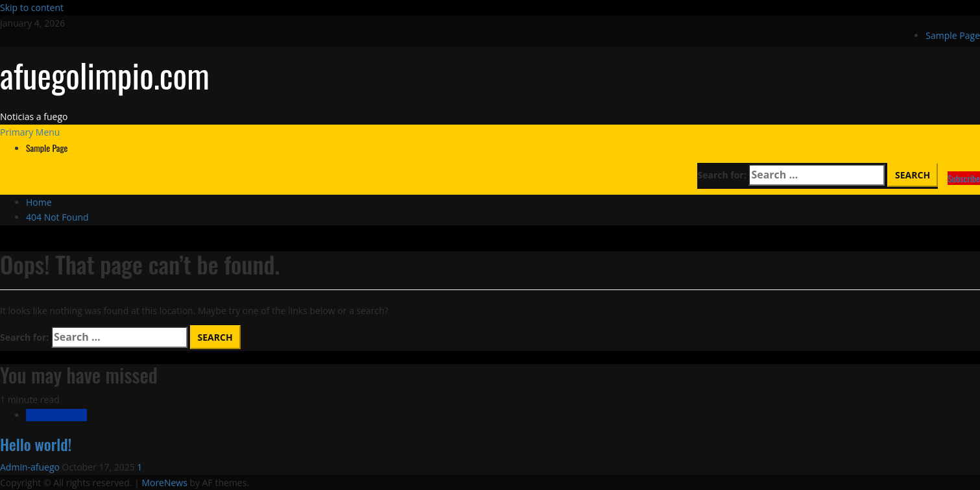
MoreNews (164, 483)
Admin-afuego (31, 467)
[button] (30, 132)
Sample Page (953, 35)
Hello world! (36, 444)
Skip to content (32, 7)
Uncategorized (56, 415)
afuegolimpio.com (105, 75)
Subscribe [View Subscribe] (964, 178)
